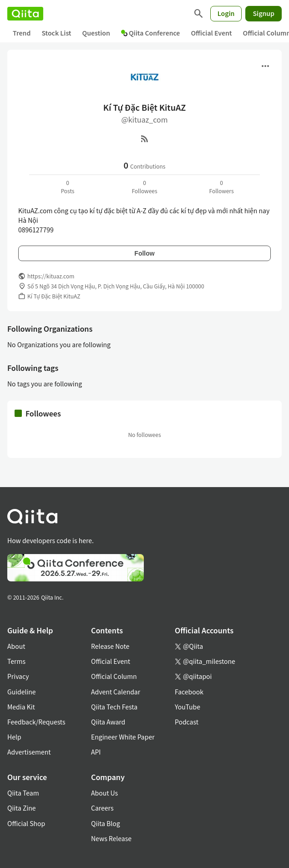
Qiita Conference (151, 33)
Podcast (187, 722)
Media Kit (21, 707)
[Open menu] (265, 66)
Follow (144, 253)
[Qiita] (25, 14)
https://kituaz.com (51, 276)
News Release (111, 838)
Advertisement (29, 752)
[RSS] (145, 139)
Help (14, 737)
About (16, 646)
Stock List (56, 33)
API (96, 752)
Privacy (18, 676)
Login (226, 13)
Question (96, 33)
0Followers (221, 187)
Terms (16, 661)
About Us (104, 793)
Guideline (22, 692)
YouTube (188, 707)
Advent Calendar (116, 692)
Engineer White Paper (123, 737)
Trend (22, 33)
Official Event (211, 33)
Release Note (110, 646)
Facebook (189, 692)
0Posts (68, 187)
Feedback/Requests (36, 722)
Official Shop (26, 823)
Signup (264, 13)
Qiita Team (23, 793)
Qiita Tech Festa (114, 707)
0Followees (144, 187)
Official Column (114, 676)
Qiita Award (108, 722)
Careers (102, 808)
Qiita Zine (22, 808)
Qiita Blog (106, 823)
